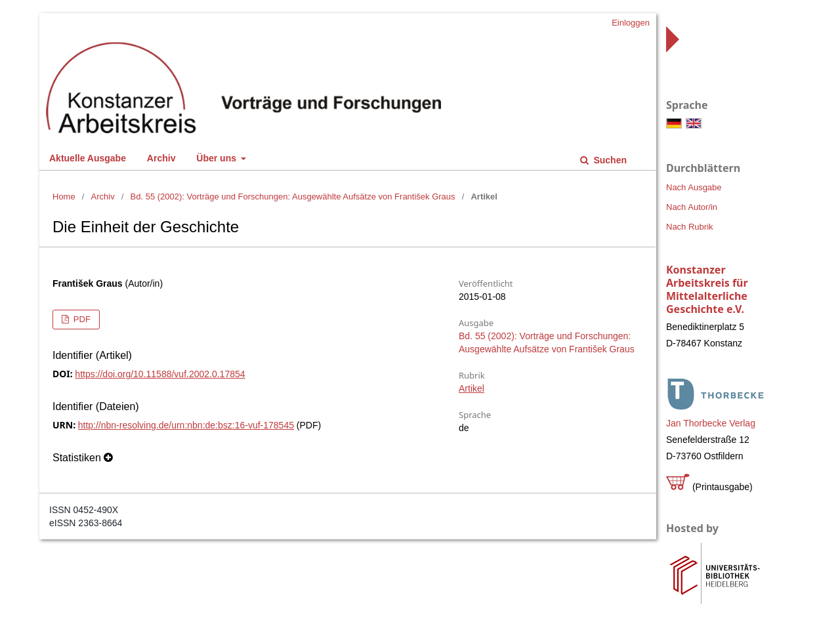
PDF (81, 319)
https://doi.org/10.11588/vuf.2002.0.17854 (160, 374)
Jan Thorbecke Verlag (711, 423)
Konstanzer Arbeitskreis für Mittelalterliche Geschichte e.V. (707, 289)
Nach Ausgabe (694, 187)
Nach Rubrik (690, 227)
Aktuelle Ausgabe (88, 158)
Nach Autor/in (692, 207)
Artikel (472, 388)
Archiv (161, 158)
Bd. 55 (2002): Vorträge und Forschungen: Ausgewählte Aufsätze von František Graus (293, 197)
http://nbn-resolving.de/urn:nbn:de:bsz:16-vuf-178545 (186, 425)
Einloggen (631, 23)
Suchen (609, 160)
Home (64, 197)
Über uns (218, 158)
